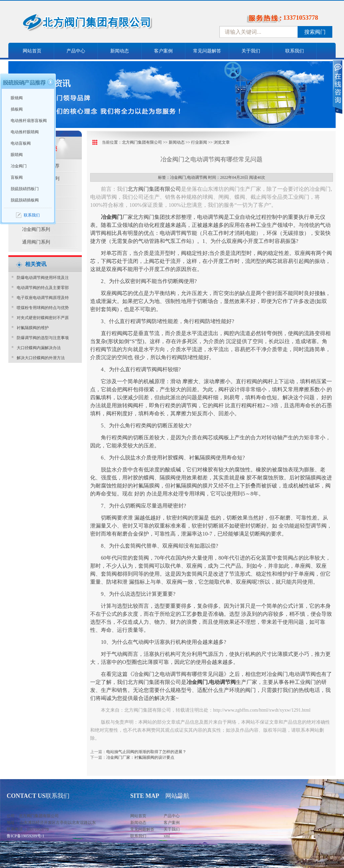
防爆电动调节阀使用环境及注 (43, 278)
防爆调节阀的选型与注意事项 (43, 338)
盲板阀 (17, 177)
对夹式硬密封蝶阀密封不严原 (43, 318)
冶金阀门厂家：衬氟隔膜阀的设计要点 (140, 757)
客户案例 (163, 51)
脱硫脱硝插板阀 (25, 200)
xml (167, 836)
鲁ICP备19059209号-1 (26, 836)
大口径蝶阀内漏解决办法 (39, 348)
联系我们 (295, 51)
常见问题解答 (207, 51)
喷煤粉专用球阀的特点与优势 (43, 308)
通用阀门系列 (36, 242)
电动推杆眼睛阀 (25, 132)
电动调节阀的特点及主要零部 (43, 288)
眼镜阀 (17, 98)
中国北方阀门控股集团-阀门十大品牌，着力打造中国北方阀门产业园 (105, 24)
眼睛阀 (17, 155)
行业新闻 (199, 142)
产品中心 (76, 51)
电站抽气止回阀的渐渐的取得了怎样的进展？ (146, 752)
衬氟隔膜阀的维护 (33, 328)
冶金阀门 (19, 166)
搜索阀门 (315, 32)
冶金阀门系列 (36, 229)
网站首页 (32, 51)
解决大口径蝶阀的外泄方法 (41, 358)
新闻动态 (120, 51)
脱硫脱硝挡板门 (25, 189)
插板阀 (17, 109)
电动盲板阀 (21, 143)
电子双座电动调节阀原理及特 (43, 298)
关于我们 (251, 51)
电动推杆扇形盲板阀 (29, 121)
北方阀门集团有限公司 (142, 142)
